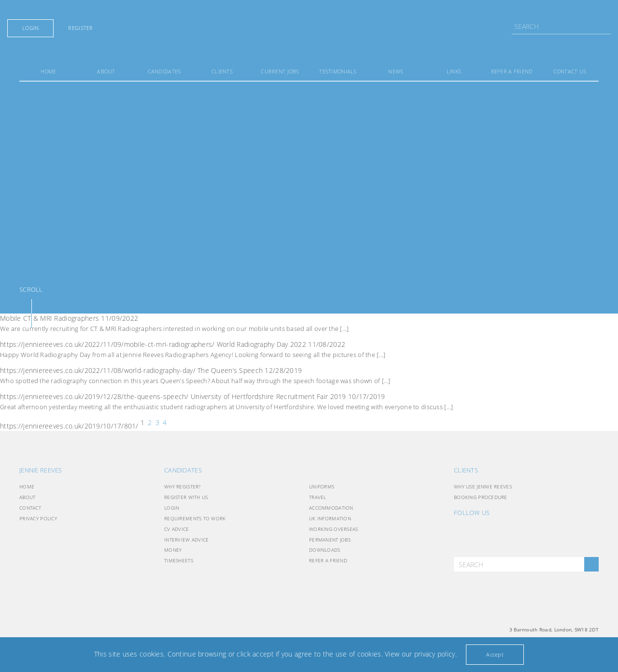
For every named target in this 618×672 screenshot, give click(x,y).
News (396, 71)
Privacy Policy (38, 518)
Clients (222, 71)
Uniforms (322, 486)
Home (48, 71)
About (106, 71)
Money (173, 550)
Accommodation (331, 508)
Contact (30, 508)
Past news (175, 423)
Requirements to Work (195, 518)
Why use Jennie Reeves (483, 486)
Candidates (164, 71)
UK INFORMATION (330, 518)
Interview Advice (186, 540)
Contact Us (570, 71)
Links (454, 71)
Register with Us (186, 497)
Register (80, 28)
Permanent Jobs (330, 540)
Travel (318, 497)
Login (30, 28)
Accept (495, 654)
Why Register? (183, 486)
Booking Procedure (481, 497)
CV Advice (177, 529)
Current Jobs (280, 71)
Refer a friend (512, 71)
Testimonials (338, 71)
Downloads (325, 550)
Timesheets (179, 560)
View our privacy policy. (421, 654)
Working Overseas (333, 529)
